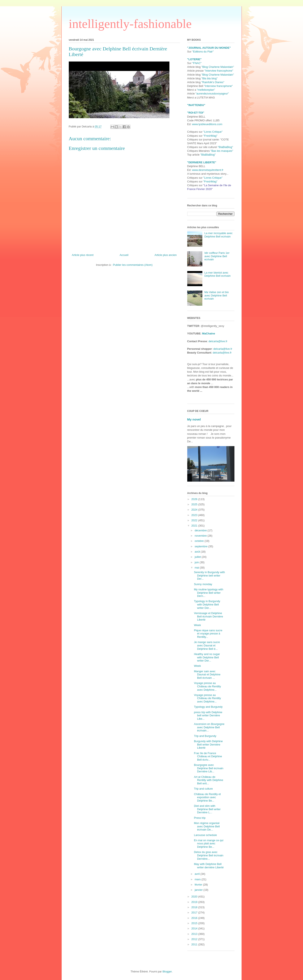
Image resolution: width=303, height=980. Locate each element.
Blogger (167, 971)
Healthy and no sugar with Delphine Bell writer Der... (207, 657)
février (199, 885)
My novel (194, 419)
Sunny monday (203, 584)
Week (197, 625)
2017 (195, 913)
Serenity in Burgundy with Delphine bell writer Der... (209, 575)
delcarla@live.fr (218, 341)
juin (197, 562)
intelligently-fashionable (130, 24)
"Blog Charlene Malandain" (218, 67)
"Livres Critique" (213, 132)
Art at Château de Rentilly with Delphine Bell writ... (209, 780)
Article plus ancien (166, 255)
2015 (195, 923)
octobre (200, 541)
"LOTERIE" (194, 59)
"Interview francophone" (219, 71)
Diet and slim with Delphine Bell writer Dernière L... (207, 809)
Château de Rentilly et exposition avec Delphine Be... (207, 797)
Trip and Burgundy (205, 736)
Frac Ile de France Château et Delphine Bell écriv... (208, 756)
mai (197, 568)
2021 (195, 526)
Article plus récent (83, 255)
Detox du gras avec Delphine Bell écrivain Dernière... (209, 855)
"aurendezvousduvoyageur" (212, 94)
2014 (195, 928)
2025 (195, 504)
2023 (195, 515)
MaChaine (209, 333)
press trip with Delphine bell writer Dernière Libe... (208, 715)
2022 (195, 520)
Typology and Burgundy (208, 707)
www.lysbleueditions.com (207, 124)
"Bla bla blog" (209, 78)
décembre (201, 530)
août (198, 552)
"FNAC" (197, 63)
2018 (195, 907)
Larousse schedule (205, 835)
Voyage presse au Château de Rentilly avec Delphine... (207, 686)
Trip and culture (203, 789)
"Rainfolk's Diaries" (213, 82)
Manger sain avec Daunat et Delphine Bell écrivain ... (207, 675)
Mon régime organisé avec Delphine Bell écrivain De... (207, 826)
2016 (195, 918)
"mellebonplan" (206, 90)
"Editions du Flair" (203, 52)
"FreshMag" (210, 136)
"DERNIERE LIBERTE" (202, 162)
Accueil (124, 255)
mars (198, 879)
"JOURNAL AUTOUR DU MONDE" (209, 48)
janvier (199, 890)
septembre (201, 546)
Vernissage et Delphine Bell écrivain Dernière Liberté (209, 616)
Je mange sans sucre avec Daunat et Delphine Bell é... (207, 645)
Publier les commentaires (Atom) (133, 265)
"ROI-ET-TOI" (196, 113)
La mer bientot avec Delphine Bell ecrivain (218, 274)
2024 (195, 510)
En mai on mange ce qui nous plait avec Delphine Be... (209, 844)
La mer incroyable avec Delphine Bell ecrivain (218, 235)
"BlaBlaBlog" (225, 147)
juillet (198, 557)
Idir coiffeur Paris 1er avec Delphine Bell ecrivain (217, 256)
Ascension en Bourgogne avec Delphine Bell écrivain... (209, 727)
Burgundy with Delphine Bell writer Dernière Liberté (208, 744)
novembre (201, 536)
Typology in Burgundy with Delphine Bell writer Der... (207, 604)
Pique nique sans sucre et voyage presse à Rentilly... (208, 634)
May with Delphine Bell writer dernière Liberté (209, 866)
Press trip (200, 818)
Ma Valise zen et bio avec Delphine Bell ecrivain (217, 295)
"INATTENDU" (196, 105)
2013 (195, 934)
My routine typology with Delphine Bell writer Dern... (209, 593)
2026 (195, 499)
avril (197, 874)
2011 (195, 944)
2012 (195, 939)
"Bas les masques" (222, 151)
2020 (195, 897)
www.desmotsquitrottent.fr (208, 170)
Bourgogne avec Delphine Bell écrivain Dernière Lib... (209, 768)
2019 (195, 902)
